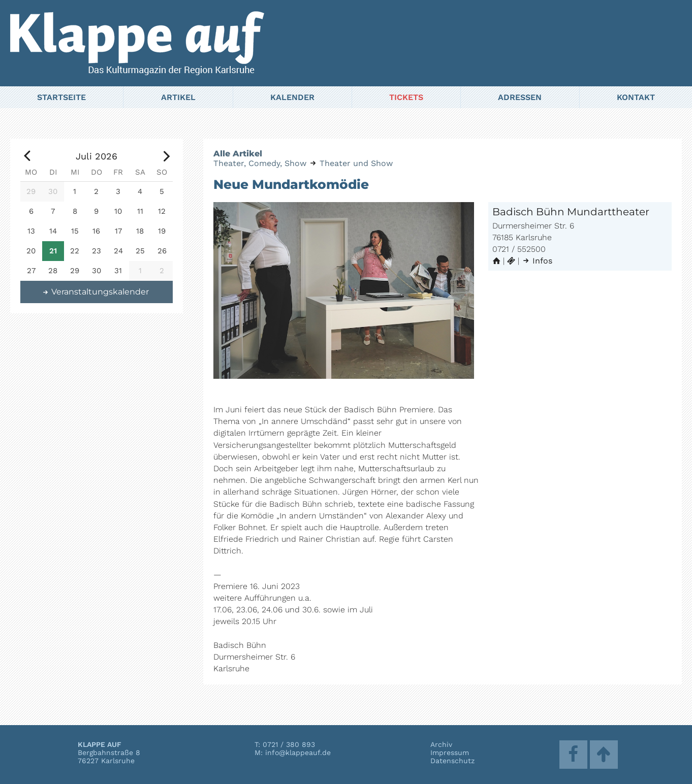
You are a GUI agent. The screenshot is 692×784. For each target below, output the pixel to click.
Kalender (292, 97)
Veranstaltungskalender (96, 292)
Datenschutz (452, 761)
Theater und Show (356, 163)
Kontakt (636, 97)
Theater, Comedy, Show (260, 163)
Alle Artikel (238, 154)
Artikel (178, 97)
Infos (537, 261)
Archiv (441, 744)
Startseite (61, 97)
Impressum (450, 753)
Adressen (520, 97)
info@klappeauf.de (298, 753)
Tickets (406, 97)
